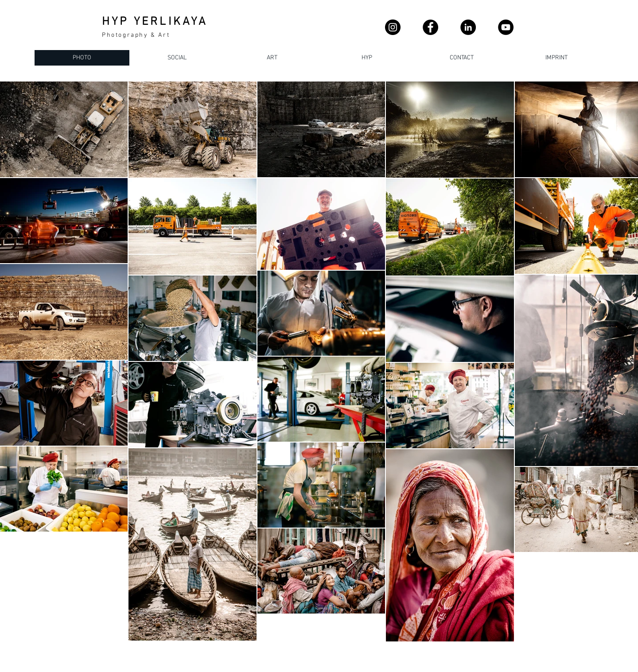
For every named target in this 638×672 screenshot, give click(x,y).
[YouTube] (506, 27)
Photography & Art (136, 35)
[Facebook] (430, 27)
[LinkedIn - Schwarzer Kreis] (468, 27)
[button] (461, 58)
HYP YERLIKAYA (155, 22)
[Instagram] (393, 27)
